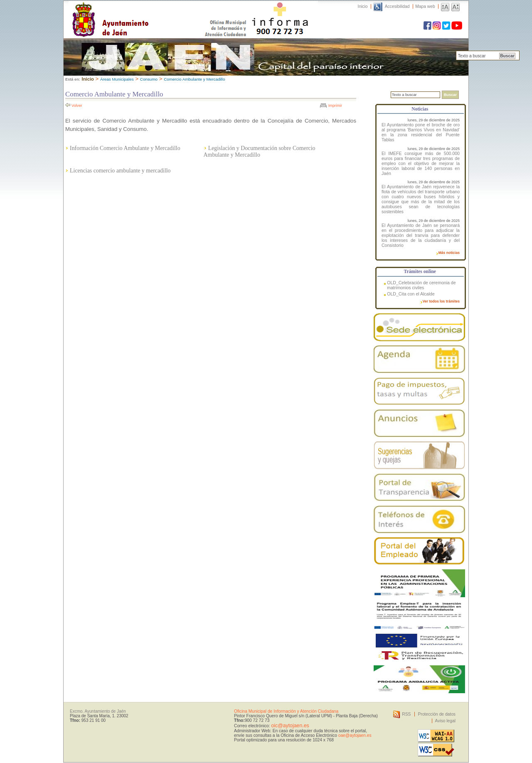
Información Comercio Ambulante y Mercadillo (125, 148)
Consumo (149, 79)
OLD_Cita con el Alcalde (411, 294)
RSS (406, 714)
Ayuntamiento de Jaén (147, 11)
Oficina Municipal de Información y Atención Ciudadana (286, 711)
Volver (77, 106)
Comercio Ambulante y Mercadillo (194, 79)
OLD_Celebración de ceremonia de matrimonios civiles (421, 285)
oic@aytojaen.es (290, 726)
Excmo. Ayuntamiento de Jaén (98, 711)
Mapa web (425, 6)
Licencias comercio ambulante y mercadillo (120, 171)
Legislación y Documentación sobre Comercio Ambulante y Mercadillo (260, 151)
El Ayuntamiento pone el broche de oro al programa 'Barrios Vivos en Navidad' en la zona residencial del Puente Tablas (421, 132)
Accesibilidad (397, 6)
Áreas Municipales (117, 79)
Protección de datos (437, 714)
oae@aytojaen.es (355, 735)
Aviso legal (445, 721)
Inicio (363, 6)
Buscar (507, 56)
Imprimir (335, 106)
